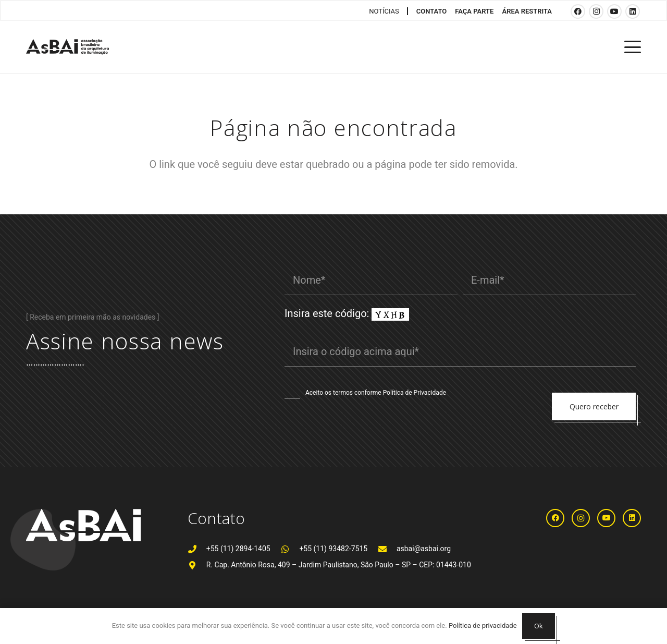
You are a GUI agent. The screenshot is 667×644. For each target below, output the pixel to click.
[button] (633, 47)
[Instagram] (596, 11)
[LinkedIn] (633, 11)
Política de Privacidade (415, 393)
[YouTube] (614, 11)
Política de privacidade (483, 625)
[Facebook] (578, 11)
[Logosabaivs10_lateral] (67, 47)
